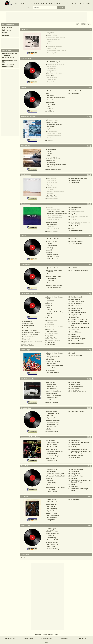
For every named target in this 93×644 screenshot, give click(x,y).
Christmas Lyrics (47, 638)
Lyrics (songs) (7, 30)
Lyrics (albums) (7, 27)
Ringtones (6, 35)
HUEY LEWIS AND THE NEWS (10, 61)
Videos (5, 33)
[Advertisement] (46, 17)
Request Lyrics (10, 638)
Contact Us (83, 638)
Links (46, 642)
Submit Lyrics (28, 638)
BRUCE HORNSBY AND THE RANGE (10, 54)
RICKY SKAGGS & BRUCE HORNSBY (8, 65)
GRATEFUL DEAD (8, 58)
